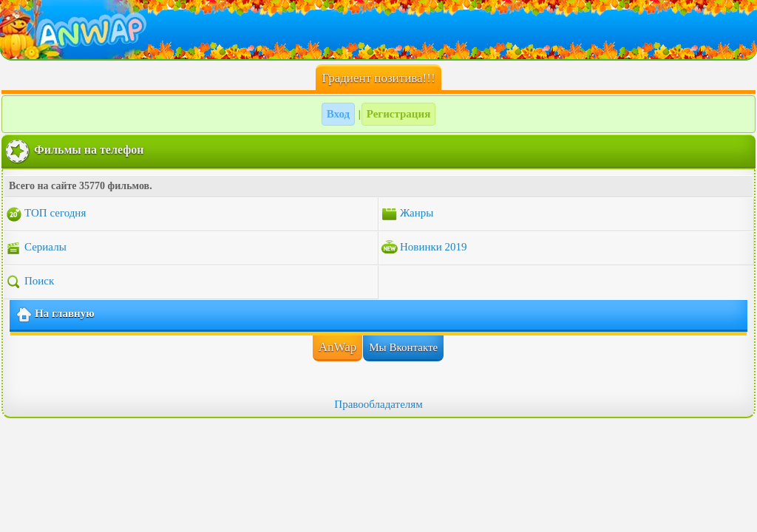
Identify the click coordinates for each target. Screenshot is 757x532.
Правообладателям (378, 404)
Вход (338, 114)
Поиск (30, 282)
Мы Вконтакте (403, 347)
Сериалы (36, 248)
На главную (55, 315)
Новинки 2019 (424, 248)
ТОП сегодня (45, 214)
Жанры (407, 214)
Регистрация (399, 114)
